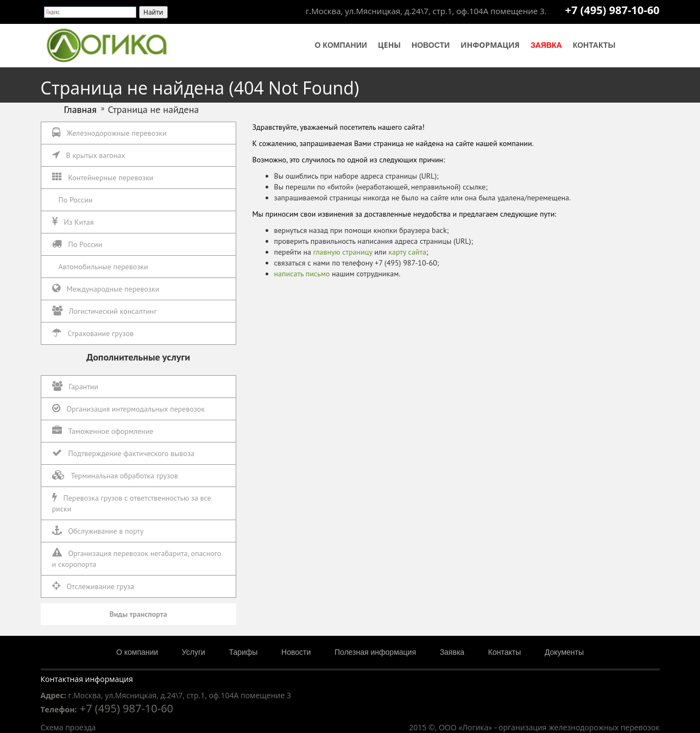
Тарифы (244, 652)
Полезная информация (375, 652)
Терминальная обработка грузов (115, 475)
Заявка (546, 45)
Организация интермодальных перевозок (129, 409)
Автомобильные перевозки (103, 267)
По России (76, 200)
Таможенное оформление (103, 431)
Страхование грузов (93, 333)
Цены (389, 45)
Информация (490, 45)
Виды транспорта (138, 614)
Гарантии (75, 386)
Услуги (194, 652)
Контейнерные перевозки (103, 177)
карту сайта (407, 252)
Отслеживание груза (93, 586)
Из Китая (73, 222)
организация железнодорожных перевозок (579, 727)
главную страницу (343, 252)
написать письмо (302, 274)
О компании (341, 45)
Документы (564, 652)
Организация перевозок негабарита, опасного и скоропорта (137, 558)
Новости (431, 45)
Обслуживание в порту (98, 531)
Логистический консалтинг (105, 311)
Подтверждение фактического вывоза (123, 453)
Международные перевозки (106, 289)
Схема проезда (68, 727)
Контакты (594, 45)
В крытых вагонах (89, 155)
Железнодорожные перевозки (109, 133)
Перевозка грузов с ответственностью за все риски (132, 503)
